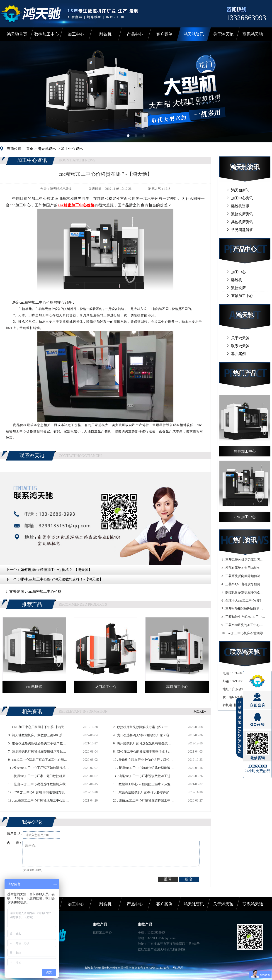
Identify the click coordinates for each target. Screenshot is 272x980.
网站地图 (178, 968)
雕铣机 (105, 34)
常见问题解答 (242, 230)
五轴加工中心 (242, 296)
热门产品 (245, 373)
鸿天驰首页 (17, 34)
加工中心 (76, 34)
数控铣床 (238, 288)
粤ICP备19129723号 (157, 968)
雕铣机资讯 (240, 206)
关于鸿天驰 (223, 34)
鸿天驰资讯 (194, 34)
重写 (168, 879)
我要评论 (32, 822)
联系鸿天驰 (253, 34)
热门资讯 (245, 540)
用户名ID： (15, 833)
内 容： (15, 843)
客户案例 (164, 34)
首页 (30, 149)
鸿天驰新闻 (240, 190)
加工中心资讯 (72, 149)
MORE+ (200, 711)
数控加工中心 (46, 34)
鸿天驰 (245, 315)
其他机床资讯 (242, 222)
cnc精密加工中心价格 (44, 591)
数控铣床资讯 (242, 214)
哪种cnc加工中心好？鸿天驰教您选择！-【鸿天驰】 (62, 579)
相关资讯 (32, 711)
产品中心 (135, 34)
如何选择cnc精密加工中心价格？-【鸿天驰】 (56, 570)
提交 (189, 879)
